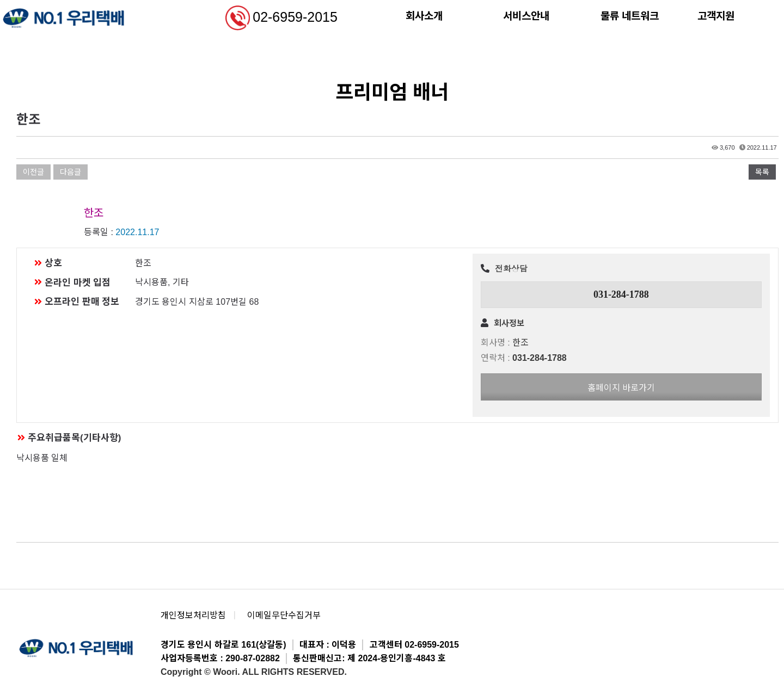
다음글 (71, 172)
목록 (762, 172)
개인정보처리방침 (193, 615)
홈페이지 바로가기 (621, 388)
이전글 (33, 172)
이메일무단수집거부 (284, 615)
